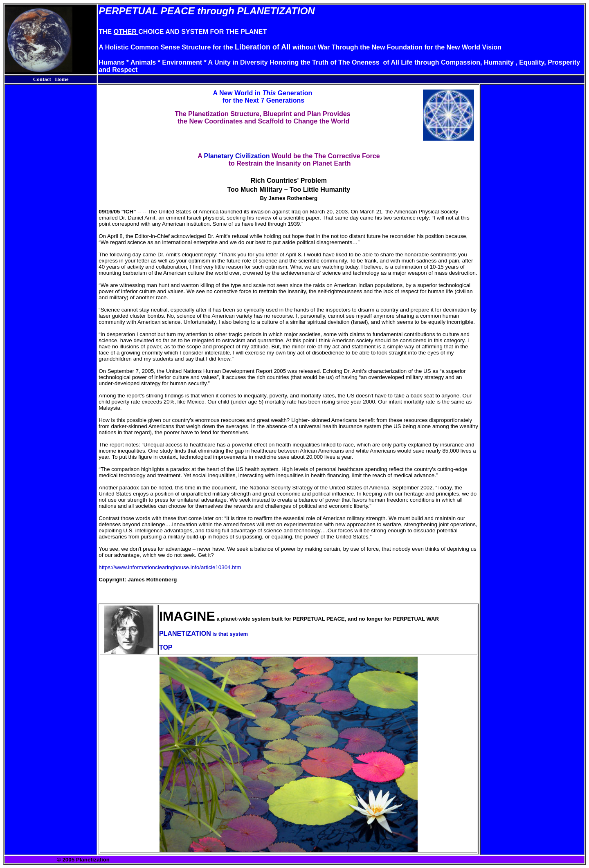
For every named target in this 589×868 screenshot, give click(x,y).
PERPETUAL (128, 11)
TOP (166, 647)
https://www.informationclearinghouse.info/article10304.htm (170, 567)
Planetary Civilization (237, 156)
